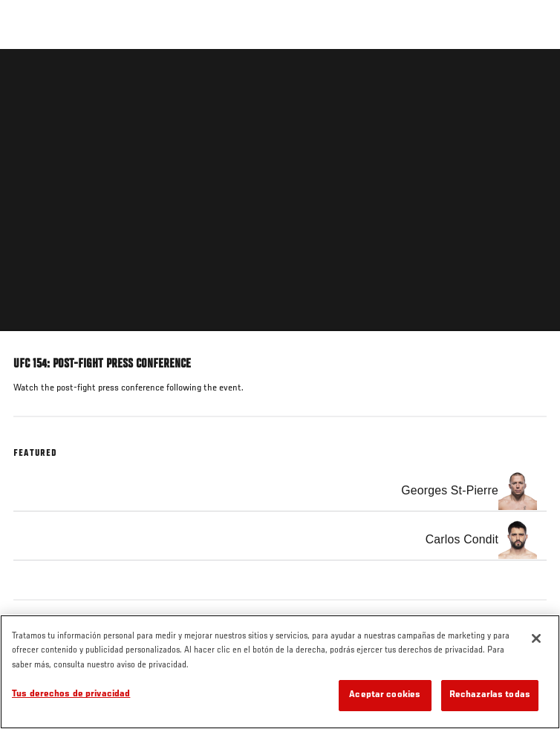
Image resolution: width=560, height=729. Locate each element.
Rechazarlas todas (490, 695)
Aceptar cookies (385, 695)
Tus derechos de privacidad (71, 694)
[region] (280, 672)
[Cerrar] (536, 638)
